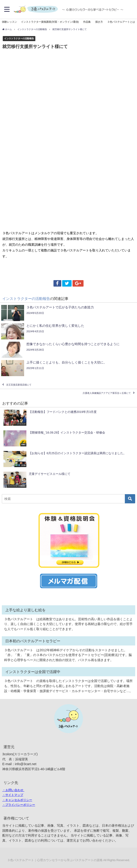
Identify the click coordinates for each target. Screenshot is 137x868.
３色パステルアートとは (121, 22)
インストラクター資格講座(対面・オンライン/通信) (50, 22)
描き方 (99, 22)
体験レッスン (9, 22)
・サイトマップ (13, 795)
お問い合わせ (14, 790)
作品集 (87, 22)
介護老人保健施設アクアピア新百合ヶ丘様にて (107, 393)
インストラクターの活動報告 (19, 38)
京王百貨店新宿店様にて (19, 385)
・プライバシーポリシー (19, 805)
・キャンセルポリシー (17, 800)
